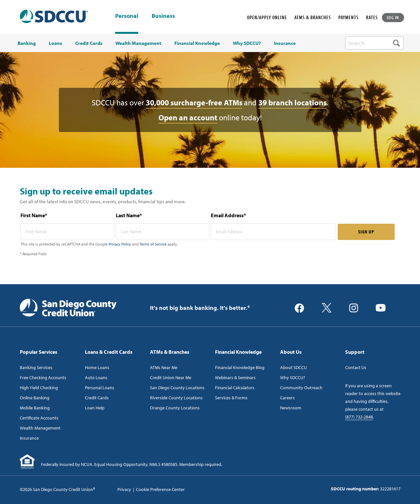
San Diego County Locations (177, 388)
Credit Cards (97, 398)
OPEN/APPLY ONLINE (267, 17)
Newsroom (291, 408)
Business (163, 16)
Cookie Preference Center (160, 489)
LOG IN (393, 17)
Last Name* (129, 215)
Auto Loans (96, 378)
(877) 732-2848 (359, 417)
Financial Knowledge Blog (240, 367)
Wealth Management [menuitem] (138, 43)
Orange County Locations (175, 408)
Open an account (188, 117)
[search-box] (374, 43)
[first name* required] (67, 232)
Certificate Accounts (39, 418)
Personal (127, 16)
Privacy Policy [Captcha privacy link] (120, 244)
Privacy (124, 489)
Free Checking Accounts (43, 378)
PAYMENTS (348, 17)
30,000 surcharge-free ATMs (194, 102)
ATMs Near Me (164, 367)
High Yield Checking (39, 388)
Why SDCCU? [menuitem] (247, 43)
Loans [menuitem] (55, 43)
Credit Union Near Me (171, 378)
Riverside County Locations (176, 398)
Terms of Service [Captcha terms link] (153, 244)
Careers (287, 398)
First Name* (34, 215)
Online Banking (35, 398)
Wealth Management (40, 428)
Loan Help (95, 408)
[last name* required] (163, 232)
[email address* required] (273, 232)
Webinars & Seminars (235, 378)
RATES (372, 17)
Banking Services (36, 367)
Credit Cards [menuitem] (89, 43)
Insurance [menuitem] (285, 43)
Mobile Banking (35, 408)
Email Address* (228, 215)
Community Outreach (301, 388)
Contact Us (356, 367)
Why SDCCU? (293, 378)
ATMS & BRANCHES (313, 17)
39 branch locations (292, 102)
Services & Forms (231, 398)
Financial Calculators (235, 388)
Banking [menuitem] (27, 43)
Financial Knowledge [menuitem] (197, 43)
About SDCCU (293, 367)
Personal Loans (100, 388)
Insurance (29, 438)
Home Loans (97, 367)
